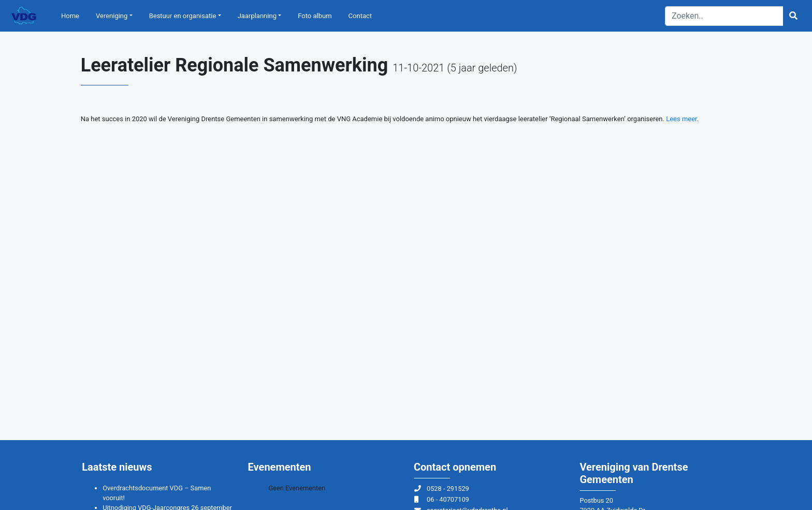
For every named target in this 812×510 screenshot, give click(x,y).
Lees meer (682, 119)
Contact (360, 16)
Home (70, 16)
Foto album (315, 16)
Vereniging (112, 16)
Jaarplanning (257, 16)
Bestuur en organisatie (183, 16)
